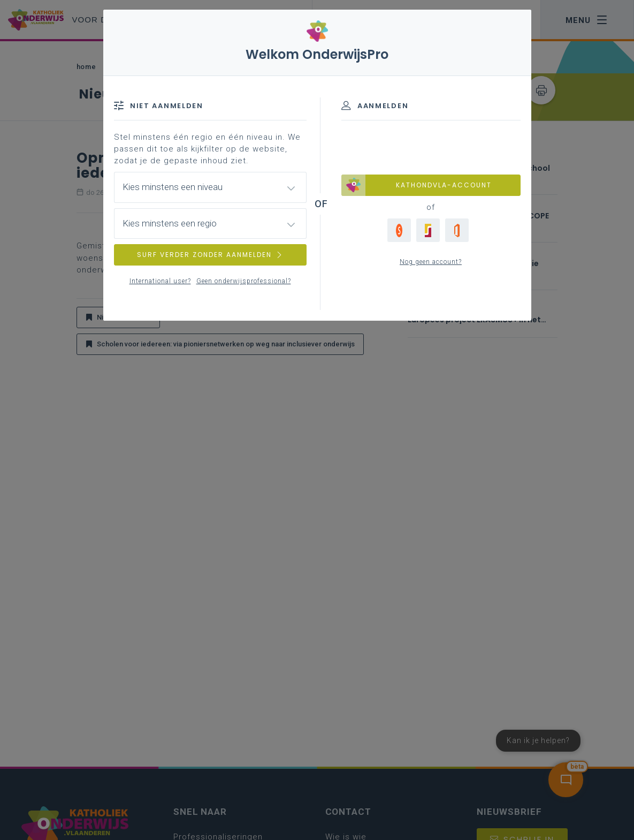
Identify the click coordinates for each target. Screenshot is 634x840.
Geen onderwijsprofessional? (244, 281)
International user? (160, 281)
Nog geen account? (431, 262)
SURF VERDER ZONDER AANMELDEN (210, 255)
